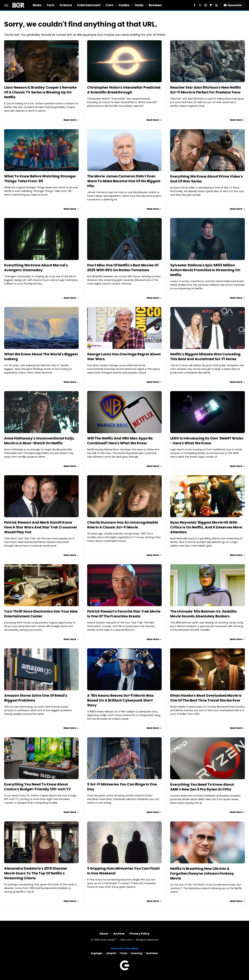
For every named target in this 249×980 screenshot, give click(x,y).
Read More (70, 120)
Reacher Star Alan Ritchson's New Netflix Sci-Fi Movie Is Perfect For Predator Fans (206, 90)
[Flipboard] (211, 5)
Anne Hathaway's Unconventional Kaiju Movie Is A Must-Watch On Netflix (39, 441)
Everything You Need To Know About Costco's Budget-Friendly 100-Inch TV (38, 787)
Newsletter (233, 5)
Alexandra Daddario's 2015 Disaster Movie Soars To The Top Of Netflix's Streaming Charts (36, 873)
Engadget (97, 953)
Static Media (108, 940)
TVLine (123, 953)
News (37, 5)
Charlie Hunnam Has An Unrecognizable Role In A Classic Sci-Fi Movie (123, 525)
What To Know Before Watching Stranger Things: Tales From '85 (40, 179)
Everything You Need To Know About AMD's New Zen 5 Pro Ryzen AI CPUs (202, 787)
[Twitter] (200, 5)
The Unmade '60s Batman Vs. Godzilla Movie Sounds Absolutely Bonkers (203, 614)
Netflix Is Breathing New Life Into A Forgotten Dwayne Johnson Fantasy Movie (202, 873)
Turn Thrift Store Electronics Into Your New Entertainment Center (41, 614)
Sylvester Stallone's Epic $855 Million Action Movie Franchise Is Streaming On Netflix (205, 270)
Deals (139, 5)
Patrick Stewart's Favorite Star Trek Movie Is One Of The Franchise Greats (124, 614)
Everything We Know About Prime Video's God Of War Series (206, 179)
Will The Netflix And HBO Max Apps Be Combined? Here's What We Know (120, 441)
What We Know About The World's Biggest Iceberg (41, 357)
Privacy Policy (140, 934)
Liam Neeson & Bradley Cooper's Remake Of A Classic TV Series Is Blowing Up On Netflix (40, 92)
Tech (51, 5)
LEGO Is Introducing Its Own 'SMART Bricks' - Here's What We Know (207, 441)
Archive (119, 934)
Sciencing (137, 953)
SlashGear (152, 953)
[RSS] (217, 5)
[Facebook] (195, 5)
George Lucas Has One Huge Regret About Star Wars (124, 357)
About (104, 934)
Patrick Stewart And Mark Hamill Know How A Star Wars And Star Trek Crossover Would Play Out (41, 527)
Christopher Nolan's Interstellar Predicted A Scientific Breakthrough (124, 90)
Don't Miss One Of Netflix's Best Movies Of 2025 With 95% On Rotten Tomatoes (123, 268)
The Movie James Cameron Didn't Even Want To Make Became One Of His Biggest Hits (124, 181)
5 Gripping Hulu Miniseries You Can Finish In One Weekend (123, 871)
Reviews (155, 5)
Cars (109, 5)
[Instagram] (206, 5)
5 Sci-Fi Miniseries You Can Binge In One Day (122, 787)
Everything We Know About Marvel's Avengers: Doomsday (36, 268)
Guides (124, 5)
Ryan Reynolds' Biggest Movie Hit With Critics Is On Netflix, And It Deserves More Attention (206, 527)
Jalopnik (111, 953)
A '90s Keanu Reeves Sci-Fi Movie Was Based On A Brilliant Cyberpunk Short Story (120, 700)
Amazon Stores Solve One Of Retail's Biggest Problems (36, 698)
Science (66, 5)
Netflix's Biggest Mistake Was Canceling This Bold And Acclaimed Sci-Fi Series (205, 357)
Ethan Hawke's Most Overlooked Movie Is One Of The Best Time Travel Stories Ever (206, 698)
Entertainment (89, 5)
